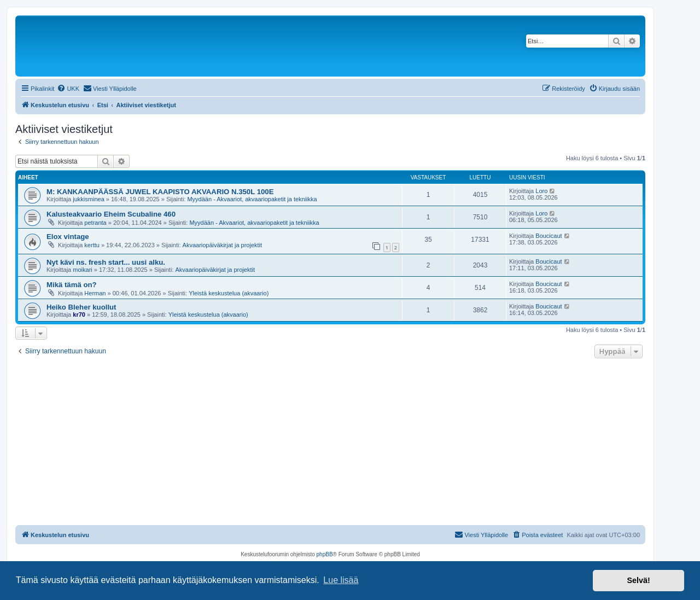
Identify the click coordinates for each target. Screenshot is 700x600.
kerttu (92, 245)
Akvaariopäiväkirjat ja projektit (223, 245)
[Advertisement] (330, 443)
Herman (95, 293)
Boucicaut (549, 236)
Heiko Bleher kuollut (81, 307)
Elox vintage (68, 237)
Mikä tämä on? (72, 285)
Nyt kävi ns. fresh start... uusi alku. (106, 262)
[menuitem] (68, 89)
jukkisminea (88, 199)
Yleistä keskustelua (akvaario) (229, 293)
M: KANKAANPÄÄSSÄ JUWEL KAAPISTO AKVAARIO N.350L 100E (160, 192)
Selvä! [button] (638, 580)
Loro (541, 191)
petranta (95, 223)
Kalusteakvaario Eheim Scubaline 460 (111, 214)
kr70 (79, 314)
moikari (82, 270)
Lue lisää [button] (341, 580)
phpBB (325, 554)
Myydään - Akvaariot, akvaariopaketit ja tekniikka (252, 199)
